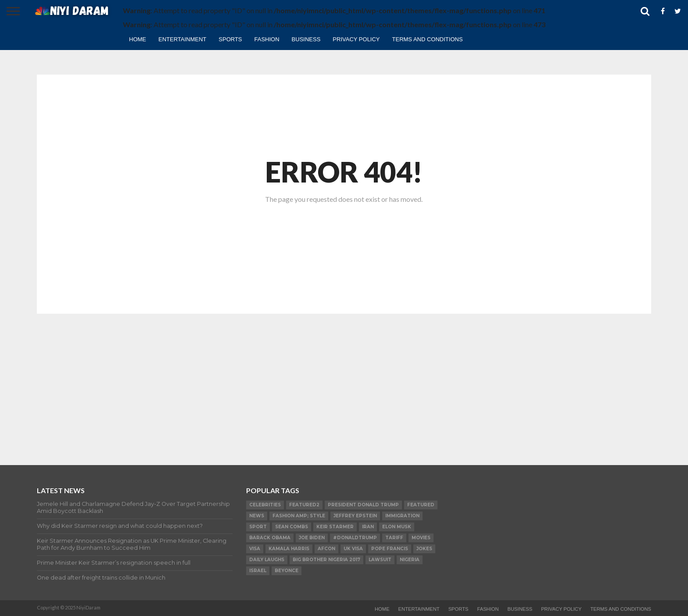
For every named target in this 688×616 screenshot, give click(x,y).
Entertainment (182, 39)
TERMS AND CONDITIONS (428, 39)
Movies (421, 538)
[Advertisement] (344, 382)
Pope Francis (390, 549)
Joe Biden (312, 538)
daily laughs (267, 560)
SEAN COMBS (292, 527)
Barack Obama (270, 538)
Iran (368, 527)
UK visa (353, 549)
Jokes (424, 549)
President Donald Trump (363, 505)
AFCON (326, 549)
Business (306, 39)
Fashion (267, 39)
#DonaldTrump (355, 538)
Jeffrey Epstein (355, 516)
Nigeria (410, 560)
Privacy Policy (356, 39)
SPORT (258, 527)
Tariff (394, 538)
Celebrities (265, 505)
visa (255, 549)
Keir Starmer (335, 527)
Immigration (402, 516)
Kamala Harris (289, 549)
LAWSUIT (380, 560)
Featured (421, 505)
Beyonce (287, 571)
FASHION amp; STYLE (299, 516)
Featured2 (304, 505)
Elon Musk (397, 527)
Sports (230, 39)
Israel (258, 571)
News (257, 516)
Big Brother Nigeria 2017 (326, 560)
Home (138, 39)
